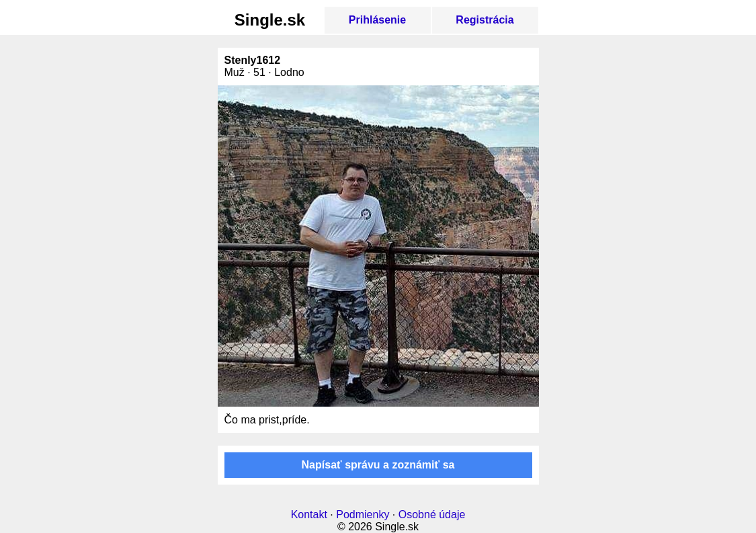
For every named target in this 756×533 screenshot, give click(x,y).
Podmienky (363, 515)
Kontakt (309, 515)
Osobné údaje (432, 515)
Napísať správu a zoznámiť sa (378, 465)
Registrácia (485, 20)
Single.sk (270, 20)
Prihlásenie (377, 20)
